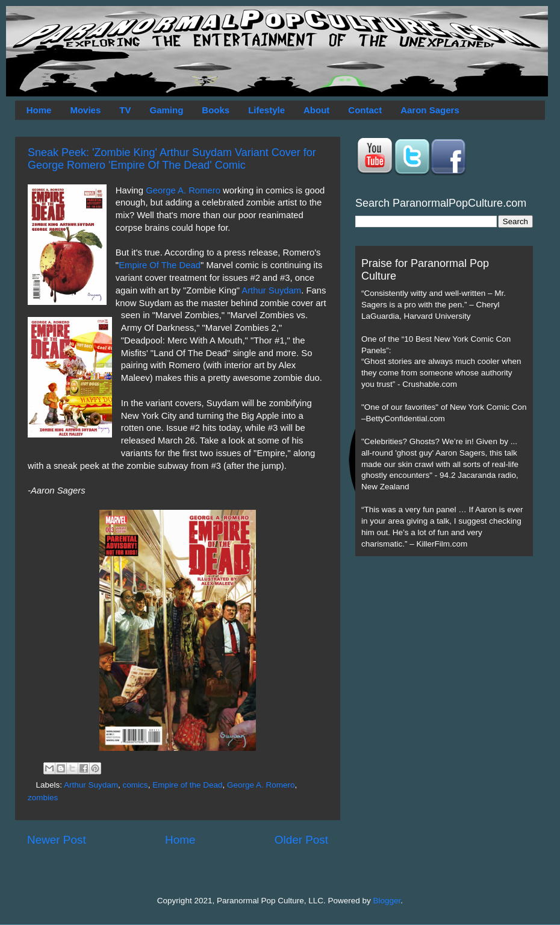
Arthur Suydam (271, 290)
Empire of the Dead (187, 785)
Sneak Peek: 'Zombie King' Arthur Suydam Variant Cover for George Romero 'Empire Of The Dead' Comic (172, 159)
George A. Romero (184, 190)
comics (135, 785)
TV (125, 110)
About (316, 110)
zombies (43, 798)
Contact (365, 110)
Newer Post (57, 840)
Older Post (301, 840)
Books (216, 110)
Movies (85, 110)
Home (39, 110)
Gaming (166, 110)
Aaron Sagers (430, 110)
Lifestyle (266, 110)
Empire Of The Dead (160, 265)
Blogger (387, 901)
